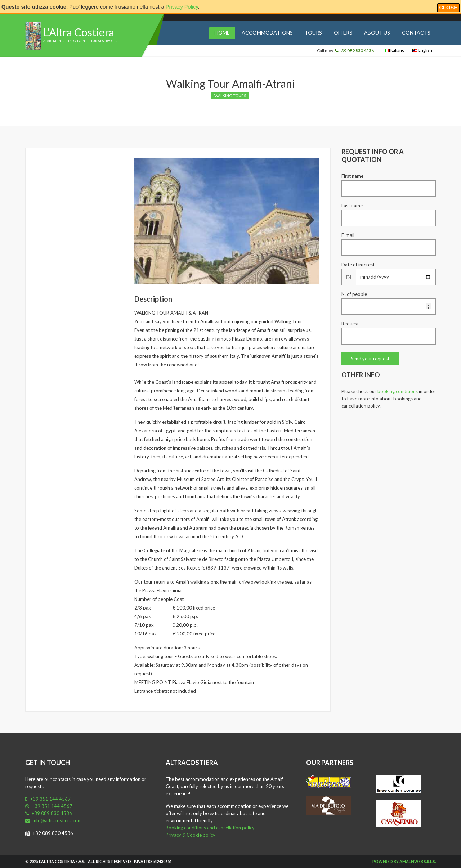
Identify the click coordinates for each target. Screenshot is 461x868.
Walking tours (230, 96)
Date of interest (358, 265)
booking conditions (398, 391)
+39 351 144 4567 (48, 799)
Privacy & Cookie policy (191, 835)
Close (449, 8)
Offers (343, 33)
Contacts (416, 33)
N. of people (354, 294)
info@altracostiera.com (53, 820)
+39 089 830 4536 (354, 51)
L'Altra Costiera (79, 32)
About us (377, 33)
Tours (313, 33)
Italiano (395, 50)
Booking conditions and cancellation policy (210, 828)
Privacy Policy (182, 7)
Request (350, 324)
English (422, 50)
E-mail (348, 235)
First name (352, 176)
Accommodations (267, 33)
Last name (352, 206)
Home (222, 33)
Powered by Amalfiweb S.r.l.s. (404, 861)
